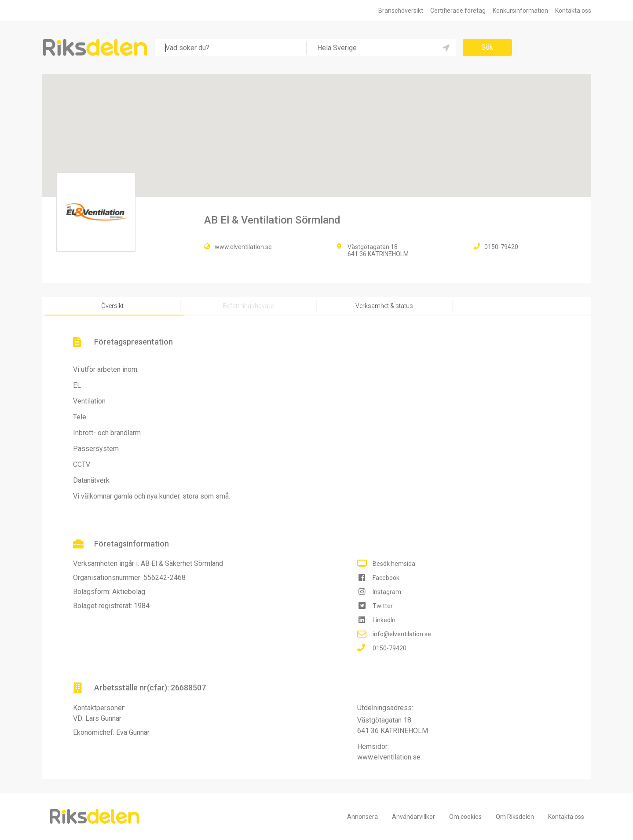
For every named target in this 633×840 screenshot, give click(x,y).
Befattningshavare (248, 306)
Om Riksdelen (515, 817)
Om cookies (465, 817)
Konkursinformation (520, 11)
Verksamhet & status (384, 306)
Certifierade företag (458, 11)
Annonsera (362, 817)
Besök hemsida (394, 564)
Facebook (386, 578)
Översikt (112, 306)
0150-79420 (390, 648)
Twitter (383, 606)
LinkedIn (384, 620)
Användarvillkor (413, 817)
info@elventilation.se (402, 634)
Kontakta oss (573, 11)
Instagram (387, 592)
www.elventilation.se (243, 247)
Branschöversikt (401, 11)
